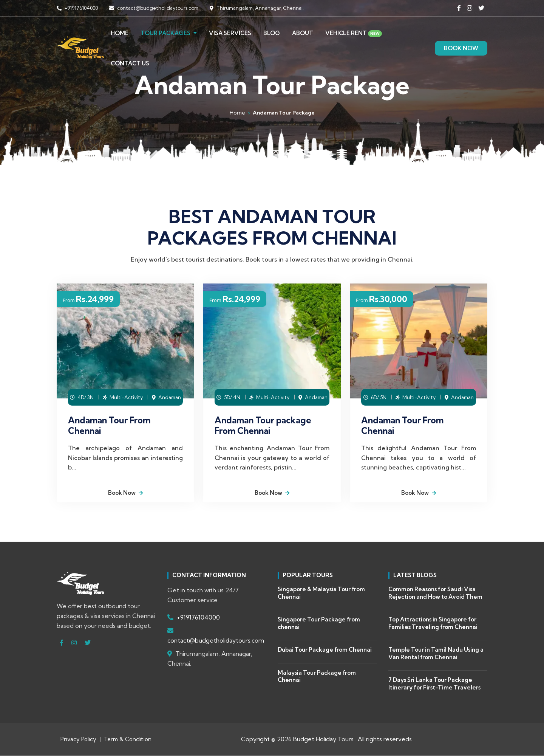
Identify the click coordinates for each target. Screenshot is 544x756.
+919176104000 (77, 8)
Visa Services (230, 32)
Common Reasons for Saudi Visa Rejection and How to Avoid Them (435, 594)
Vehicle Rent (354, 32)
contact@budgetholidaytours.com (154, 8)
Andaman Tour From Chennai (109, 425)
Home (120, 32)
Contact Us (130, 62)
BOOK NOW (461, 47)
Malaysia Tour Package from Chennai (317, 677)
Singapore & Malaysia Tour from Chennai (321, 594)
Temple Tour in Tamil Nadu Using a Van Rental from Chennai (436, 654)
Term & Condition (128, 740)
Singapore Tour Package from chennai (319, 624)
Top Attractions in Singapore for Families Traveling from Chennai (433, 624)
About (303, 32)
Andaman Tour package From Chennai (263, 425)
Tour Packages (165, 32)
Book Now (125, 493)
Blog (272, 32)
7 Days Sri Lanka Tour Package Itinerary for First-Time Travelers (434, 684)
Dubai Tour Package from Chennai (325, 650)
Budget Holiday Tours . (325, 740)
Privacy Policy (78, 740)
